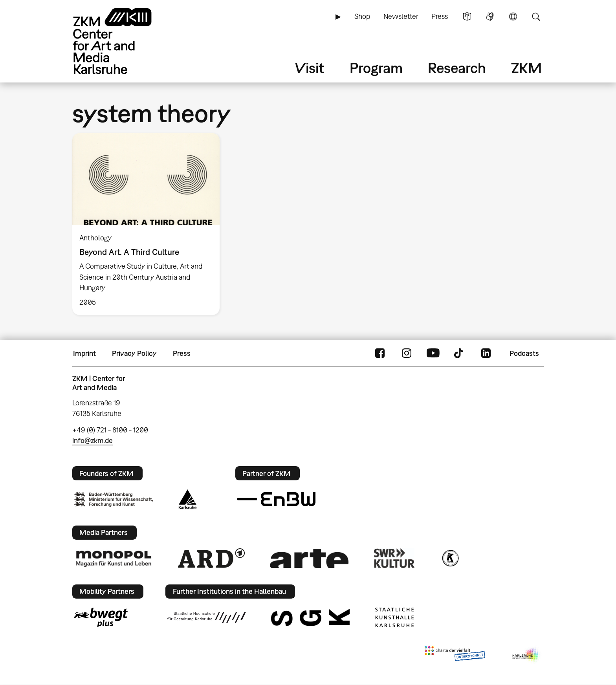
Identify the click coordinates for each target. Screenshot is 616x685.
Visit (310, 68)
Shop (362, 16)
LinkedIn (486, 353)
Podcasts (524, 353)
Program (376, 68)
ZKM (526, 68)
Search (536, 16)
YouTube (433, 353)
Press (440, 16)
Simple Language (467, 16)
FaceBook (380, 353)
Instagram (407, 353)
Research (457, 68)
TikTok (460, 353)
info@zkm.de (93, 440)
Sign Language (490, 16)
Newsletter (401, 16)
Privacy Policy (134, 353)
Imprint (84, 353)
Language (513, 16)
